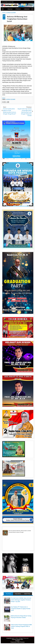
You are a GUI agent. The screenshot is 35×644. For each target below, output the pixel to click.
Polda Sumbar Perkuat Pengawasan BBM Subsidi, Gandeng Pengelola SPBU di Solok (21, 626)
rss (33, 2)
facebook (28, 2)
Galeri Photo (27, 594)
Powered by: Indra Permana (17, 642)
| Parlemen (16, 9)
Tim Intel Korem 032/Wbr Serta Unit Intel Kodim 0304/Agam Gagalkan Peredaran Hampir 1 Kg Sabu (21, 600)
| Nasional (8, 9)
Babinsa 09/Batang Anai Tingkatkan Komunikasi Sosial (17, 19)
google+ (30, 2)
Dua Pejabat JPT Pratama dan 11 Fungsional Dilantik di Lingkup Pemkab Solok (21, 609)
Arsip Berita (18, 594)
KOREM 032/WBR (11, 99)
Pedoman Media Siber (17, 640)
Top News (8, 594)
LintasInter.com (10, 638)
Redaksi (17, 641)
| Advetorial (25, 9)
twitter (25, 2)
